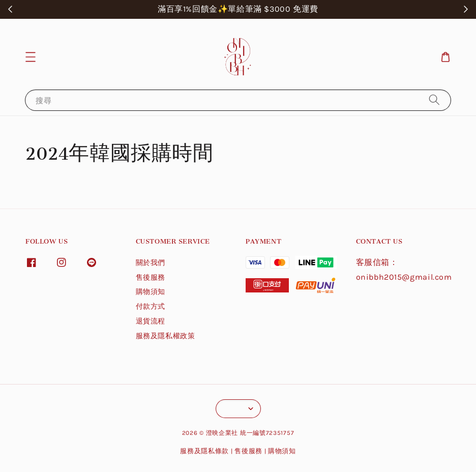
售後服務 (151, 277)
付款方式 (151, 306)
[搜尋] (434, 100)
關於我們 (151, 263)
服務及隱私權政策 (166, 336)
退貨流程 (151, 321)
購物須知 (151, 292)
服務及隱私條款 (204, 451)
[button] (31, 57)
